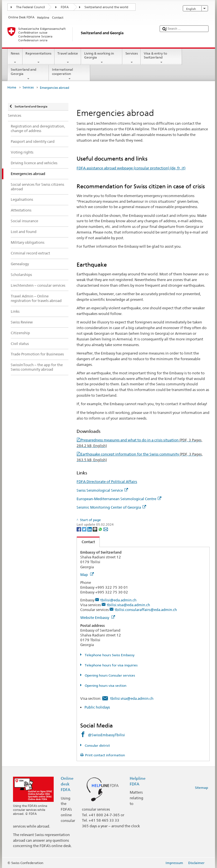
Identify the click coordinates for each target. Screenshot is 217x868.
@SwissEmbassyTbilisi (106, 735)
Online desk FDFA (67, 784)
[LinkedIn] (90, 529)
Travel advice (68, 58)
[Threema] (95, 529)
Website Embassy (98, 617)
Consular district (97, 745)
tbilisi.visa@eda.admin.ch (128, 605)
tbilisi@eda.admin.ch (118, 600)
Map (87, 575)
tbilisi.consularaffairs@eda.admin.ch (146, 610)
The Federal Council (31, 7)
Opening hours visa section (105, 685)
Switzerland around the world (106, 7)
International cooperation (70, 74)
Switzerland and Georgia (28, 74)
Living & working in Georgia (102, 58)
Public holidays (97, 707)
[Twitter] (85, 529)
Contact (86, 542)
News (15, 58)
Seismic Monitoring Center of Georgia (111, 507)
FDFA (65, 7)
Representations (39, 58)
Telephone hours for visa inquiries (111, 665)
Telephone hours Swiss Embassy (109, 655)
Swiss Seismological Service (102, 490)
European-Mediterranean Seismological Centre (119, 499)
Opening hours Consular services (109, 675)
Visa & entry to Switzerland (161, 58)
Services (132, 58)
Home (12, 88)
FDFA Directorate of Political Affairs (107, 481)
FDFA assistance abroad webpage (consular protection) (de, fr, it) (131, 168)
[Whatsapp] (101, 529)
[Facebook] (79, 529)
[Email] (106, 529)
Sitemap (201, 788)
